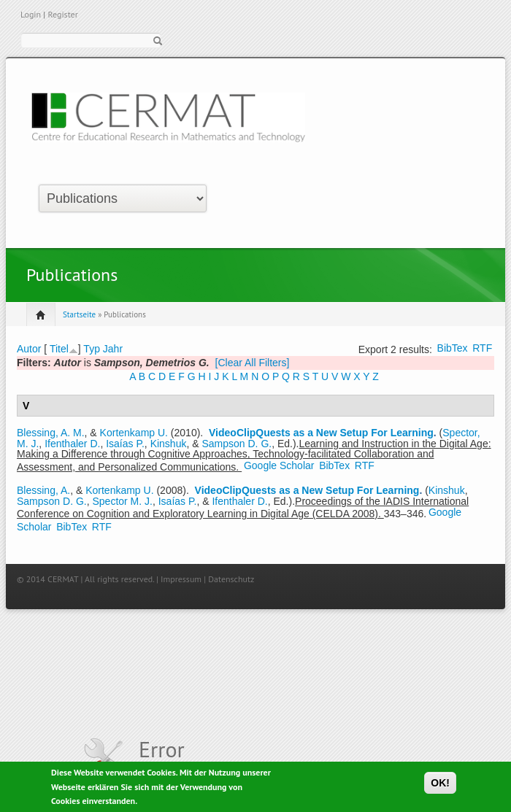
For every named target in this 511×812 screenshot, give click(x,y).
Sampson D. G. (237, 444)
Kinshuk (169, 444)
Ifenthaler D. (72, 444)
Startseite (79, 314)
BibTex (453, 348)
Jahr (113, 349)
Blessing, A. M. (51, 433)
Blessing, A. (43, 490)
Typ (92, 349)
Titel (59, 349)
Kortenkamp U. (134, 433)
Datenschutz (231, 579)
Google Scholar (279, 465)
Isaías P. (125, 444)
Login (31, 14)
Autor (29, 349)
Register (62, 14)
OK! (440, 785)
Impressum (181, 579)
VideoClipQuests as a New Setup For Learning (321, 433)
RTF (482, 348)
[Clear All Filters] (253, 363)
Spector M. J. (122, 501)
